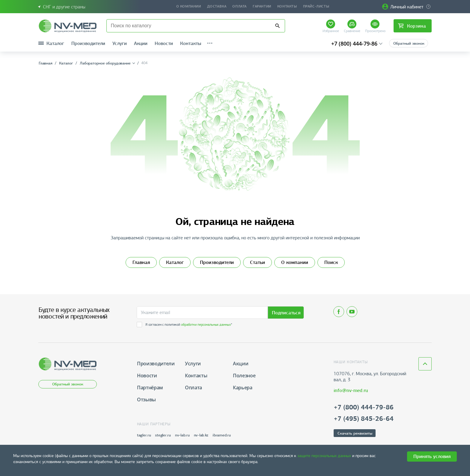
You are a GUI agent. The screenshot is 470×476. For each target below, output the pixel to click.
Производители (217, 262)
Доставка (217, 6)
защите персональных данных (324, 456)
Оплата (239, 6)
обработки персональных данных (206, 325)
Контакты (287, 6)
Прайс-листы (316, 6)
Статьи (257, 262)
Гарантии (262, 6)
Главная (141, 262)
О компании (189, 6)
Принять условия (432, 457)
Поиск (331, 262)
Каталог (175, 262)
